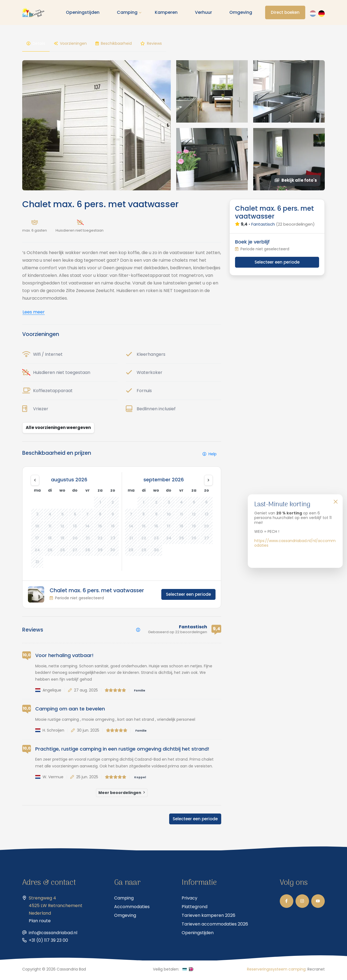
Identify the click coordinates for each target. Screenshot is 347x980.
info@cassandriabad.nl (53, 935)
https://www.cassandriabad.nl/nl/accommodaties (295, 543)
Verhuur (205, 13)
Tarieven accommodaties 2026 (215, 926)
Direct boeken (286, 13)
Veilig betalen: (166, 971)
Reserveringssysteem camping (276, 971)
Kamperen (167, 13)
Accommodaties (132, 909)
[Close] (335, 502)
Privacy (189, 900)
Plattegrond (195, 909)
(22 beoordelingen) (295, 226)
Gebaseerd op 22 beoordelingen (178, 634)
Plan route (40, 923)
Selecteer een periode (188, 596)
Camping (128, 13)
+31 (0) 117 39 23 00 (48, 942)
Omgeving (242, 13)
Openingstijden (84, 13)
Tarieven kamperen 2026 (208, 917)
